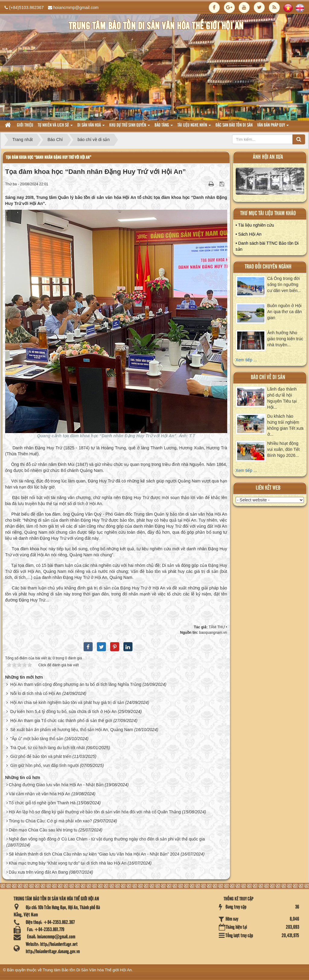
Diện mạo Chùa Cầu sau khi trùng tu (43, 830)
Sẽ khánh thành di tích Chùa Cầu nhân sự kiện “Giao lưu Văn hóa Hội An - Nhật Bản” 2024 (94, 854)
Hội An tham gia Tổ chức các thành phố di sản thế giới (61, 721)
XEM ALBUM (270, 183)
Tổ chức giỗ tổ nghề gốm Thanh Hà (42, 803)
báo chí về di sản (268, 377)
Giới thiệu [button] (25, 125)
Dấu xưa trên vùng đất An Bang (38, 872)
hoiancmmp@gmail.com (76, 8)
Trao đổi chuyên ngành (268, 267)
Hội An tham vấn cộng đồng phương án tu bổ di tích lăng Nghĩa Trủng (76, 684)
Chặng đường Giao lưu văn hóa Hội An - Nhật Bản (56, 785)
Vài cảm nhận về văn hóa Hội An (40, 794)
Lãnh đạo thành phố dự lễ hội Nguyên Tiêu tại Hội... (282, 398)
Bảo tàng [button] (164, 127)
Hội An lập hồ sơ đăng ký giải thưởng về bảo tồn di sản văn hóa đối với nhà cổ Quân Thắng (95, 812)
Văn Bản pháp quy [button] (273, 127)
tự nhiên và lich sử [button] (55, 127)
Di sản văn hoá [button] (91, 127)
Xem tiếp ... (246, 360)
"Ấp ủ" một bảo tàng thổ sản (37, 739)
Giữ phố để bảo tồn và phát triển (41, 756)
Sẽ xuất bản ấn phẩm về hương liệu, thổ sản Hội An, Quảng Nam (72, 730)
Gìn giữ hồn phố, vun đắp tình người (45, 765)
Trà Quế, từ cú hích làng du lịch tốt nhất (48, 748)
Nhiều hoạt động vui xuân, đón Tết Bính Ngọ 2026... (284, 449)
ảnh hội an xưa (268, 157)
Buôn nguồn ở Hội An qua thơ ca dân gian (285, 312)
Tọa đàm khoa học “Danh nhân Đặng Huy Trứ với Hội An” (48, 157)
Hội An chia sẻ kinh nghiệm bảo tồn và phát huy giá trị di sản (67, 702)
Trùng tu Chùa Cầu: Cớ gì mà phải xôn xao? (50, 821)
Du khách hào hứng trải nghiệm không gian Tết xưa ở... (285, 425)
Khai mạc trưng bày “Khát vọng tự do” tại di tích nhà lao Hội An (68, 863)
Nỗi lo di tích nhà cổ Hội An (36, 693)
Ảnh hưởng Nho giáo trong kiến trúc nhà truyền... (285, 339)
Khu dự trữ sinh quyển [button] (130, 127)
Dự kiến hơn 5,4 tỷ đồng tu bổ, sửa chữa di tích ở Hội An (64, 711)
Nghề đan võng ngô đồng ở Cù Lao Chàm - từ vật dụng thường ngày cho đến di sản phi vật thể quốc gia (107, 839)
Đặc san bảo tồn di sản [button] (234, 125)
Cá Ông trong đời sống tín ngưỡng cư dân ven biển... (284, 284)
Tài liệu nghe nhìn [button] (194, 127)
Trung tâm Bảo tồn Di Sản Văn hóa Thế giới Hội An (87, 970)
